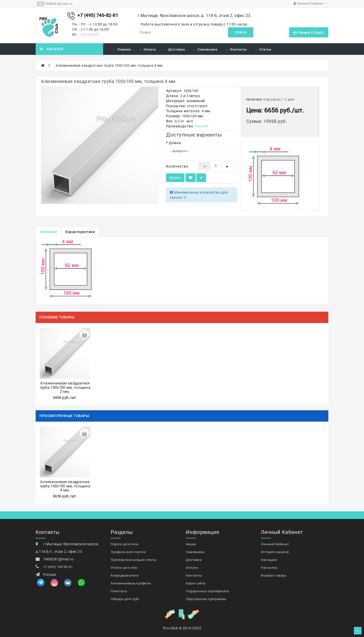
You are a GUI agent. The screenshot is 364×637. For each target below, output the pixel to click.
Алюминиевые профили (131, 583)
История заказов (275, 552)
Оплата (150, 49)
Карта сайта (196, 583)
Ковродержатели (125, 575)
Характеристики (80, 232)
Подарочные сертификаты (208, 591)
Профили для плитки (128, 552)
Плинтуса (119, 591)
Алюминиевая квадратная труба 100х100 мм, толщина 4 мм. (110, 65)
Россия (201, 126)
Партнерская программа (206, 599)
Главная (124, 49)
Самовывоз (208, 49)
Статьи (265, 49)
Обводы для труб (125, 599)
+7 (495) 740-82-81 (58, 567)
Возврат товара (274, 575)
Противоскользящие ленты (134, 560)
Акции (191, 544)
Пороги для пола (125, 544)
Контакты (238, 49)
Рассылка (269, 568)
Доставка (177, 49)
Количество (177, 166)
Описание (48, 232)
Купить (175, 178)
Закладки (269, 560)
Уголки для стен (124, 568)
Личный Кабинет (275, 544)
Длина (175, 143)
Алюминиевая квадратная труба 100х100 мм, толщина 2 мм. (65, 387)
